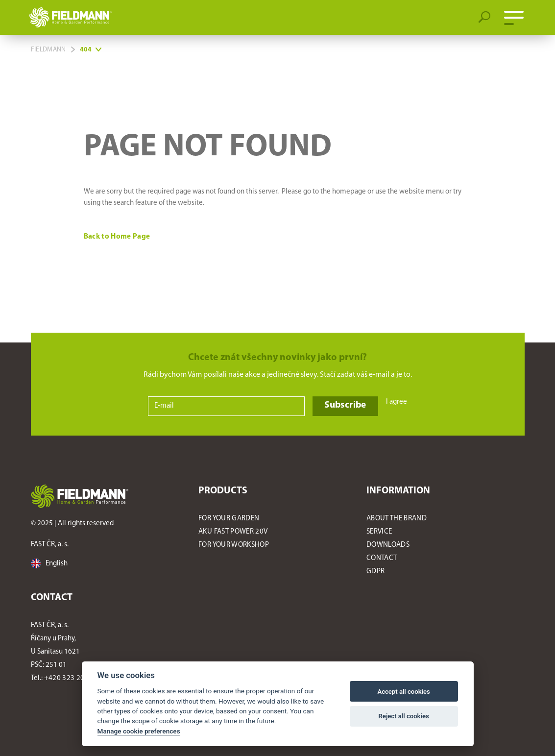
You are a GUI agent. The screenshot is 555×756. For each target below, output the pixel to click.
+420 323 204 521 (73, 678)
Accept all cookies (403, 692)
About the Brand (397, 519)
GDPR (375, 572)
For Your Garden (229, 519)
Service (379, 532)
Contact (382, 558)
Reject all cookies (404, 716)
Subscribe (345, 405)
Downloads (388, 545)
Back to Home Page (118, 237)
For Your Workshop (234, 545)
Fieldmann (48, 50)
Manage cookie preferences (139, 731)
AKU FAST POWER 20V (233, 532)
